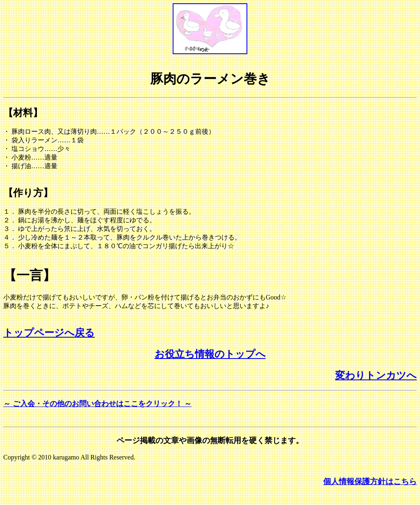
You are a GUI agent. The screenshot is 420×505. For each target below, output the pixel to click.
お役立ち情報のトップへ (210, 354)
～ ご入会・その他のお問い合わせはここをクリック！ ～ (97, 404)
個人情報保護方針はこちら (370, 481)
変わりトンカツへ (376, 375)
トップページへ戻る (49, 333)
